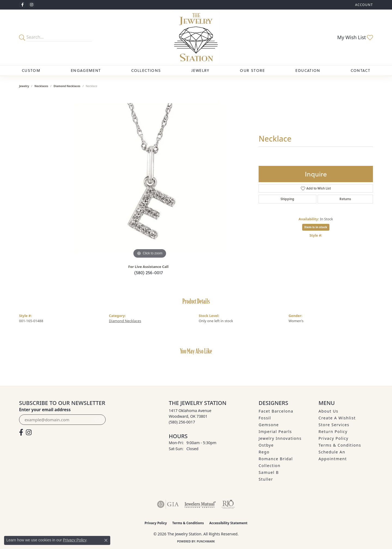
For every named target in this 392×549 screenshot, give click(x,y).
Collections (146, 71)
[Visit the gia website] (168, 504)
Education (308, 71)
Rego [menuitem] (264, 452)
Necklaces (42, 86)
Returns (345, 199)
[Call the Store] (182, 422)
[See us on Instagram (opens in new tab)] (32, 5)
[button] (363, 5)
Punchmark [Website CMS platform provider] (206, 541)
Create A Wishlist (337, 418)
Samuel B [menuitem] (269, 472)
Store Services (334, 425)
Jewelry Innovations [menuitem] (280, 438)
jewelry (24, 86)
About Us (328, 411)
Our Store (252, 71)
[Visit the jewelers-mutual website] (200, 504)
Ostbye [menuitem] (266, 445)
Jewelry (200, 71)
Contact (360, 71)
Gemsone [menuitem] (269, 425)
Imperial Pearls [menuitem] (275, 431)
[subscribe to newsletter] (98, 420)
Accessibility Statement (228, 523)
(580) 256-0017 (148, 273)
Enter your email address (45, 410)
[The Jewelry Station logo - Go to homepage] (196, 37)
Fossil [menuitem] (265, 418)
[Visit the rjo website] (228, 504)
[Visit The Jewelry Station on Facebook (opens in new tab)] (22, 5)
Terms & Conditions (340, 445)
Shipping (287, 199)
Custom (31, 71)
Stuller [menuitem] (266, 479)
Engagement (86, 71)
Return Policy (333, 431)
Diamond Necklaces (67, 86)
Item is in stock (316, 227)
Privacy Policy (333, 438)
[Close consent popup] (106, 540)
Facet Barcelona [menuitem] (276, 411)
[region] (150, 178)
